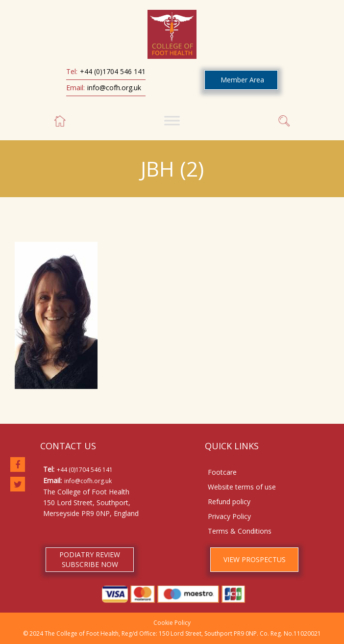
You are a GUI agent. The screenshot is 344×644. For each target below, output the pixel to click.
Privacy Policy (229, 516)
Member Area (242, 80)
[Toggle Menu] (172, 120)
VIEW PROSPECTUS (255, 559)
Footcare (222, 472)
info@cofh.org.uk (114, 88)
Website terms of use (242, 487)
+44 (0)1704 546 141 (113, 71)
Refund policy (229, 502)
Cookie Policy (172, 623)
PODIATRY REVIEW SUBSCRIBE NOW (90, 559)
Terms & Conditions (240, 531)
